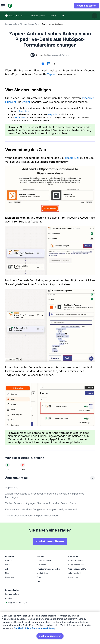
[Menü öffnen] (7, 6)
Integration (53, 114)
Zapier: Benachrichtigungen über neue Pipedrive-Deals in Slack (41, 503)
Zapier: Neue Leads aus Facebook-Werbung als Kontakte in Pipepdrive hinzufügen (45, 495)
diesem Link (72, 158)
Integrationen (27, 24)
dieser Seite (24, 111)
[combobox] (63, 16)
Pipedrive (88, 98)
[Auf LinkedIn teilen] (49, 64)
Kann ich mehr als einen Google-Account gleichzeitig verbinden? (41, 509)
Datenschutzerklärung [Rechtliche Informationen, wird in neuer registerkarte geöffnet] (43, 628)
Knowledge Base (12, 24)
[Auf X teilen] (54, 64)
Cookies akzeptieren (50, 636)
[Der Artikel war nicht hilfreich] (23, 465)
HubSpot (11, 102)
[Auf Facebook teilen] (43, 64)
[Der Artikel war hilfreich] (8, 465)
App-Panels (12, 488)
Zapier (37, 24)
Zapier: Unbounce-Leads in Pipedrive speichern (32, 516)
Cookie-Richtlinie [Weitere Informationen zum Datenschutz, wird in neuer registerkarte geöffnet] (23, 628)
